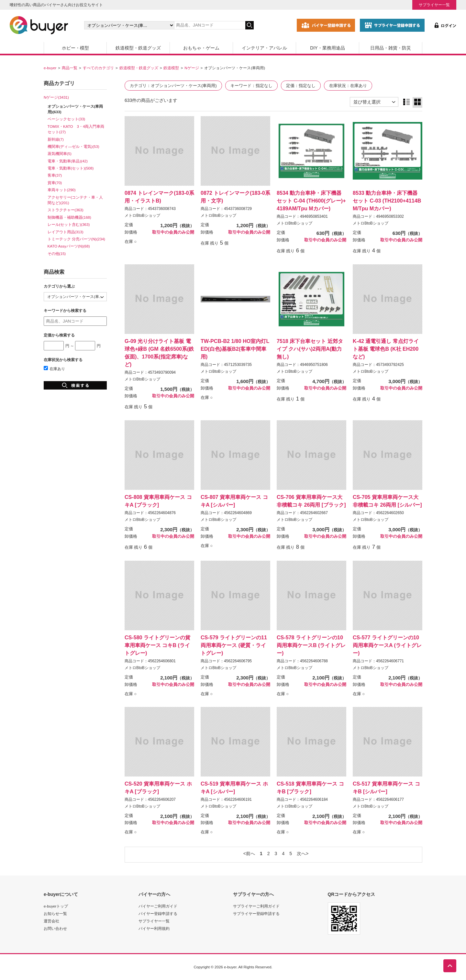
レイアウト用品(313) (66, 232)
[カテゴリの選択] (129, 25)
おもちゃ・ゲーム (201, 48)
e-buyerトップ (56, 906)
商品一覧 (70, 68)
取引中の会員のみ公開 (173, 232)
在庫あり (54, 369)
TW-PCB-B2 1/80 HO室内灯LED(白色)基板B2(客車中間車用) (235, 349)
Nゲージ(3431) (56, 97)
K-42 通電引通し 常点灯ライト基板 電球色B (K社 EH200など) (386, 349)
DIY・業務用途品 (327, 48)
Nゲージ (192, 68)
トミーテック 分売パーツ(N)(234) (76, 239)
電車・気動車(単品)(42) (68, 161)
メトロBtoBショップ (142, 215)
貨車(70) (55, 183)
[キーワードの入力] (210, 25)
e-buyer (50, 68)
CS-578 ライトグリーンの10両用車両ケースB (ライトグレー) (311, 645)
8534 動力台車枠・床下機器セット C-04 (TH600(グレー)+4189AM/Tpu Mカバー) (311, 201)
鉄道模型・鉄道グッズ (138, 48)
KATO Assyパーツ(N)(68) (69, 246)
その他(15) (57, 253)
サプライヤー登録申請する (256, 914)
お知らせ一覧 (55, 914)
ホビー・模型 (75, 48)
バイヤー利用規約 (154, 928)
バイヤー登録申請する (158, 914)
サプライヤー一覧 (434, 5)
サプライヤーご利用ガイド (256, 906)
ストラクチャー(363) (66, 210)
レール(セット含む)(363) (69, 224)
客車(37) (55, 175)
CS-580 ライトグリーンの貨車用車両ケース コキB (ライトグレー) (157, 645)
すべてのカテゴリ (98, 68)
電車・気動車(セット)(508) (71, 168)
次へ (301, 853)
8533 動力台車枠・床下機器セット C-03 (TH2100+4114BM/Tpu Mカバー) (387, 201)
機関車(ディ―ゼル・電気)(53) (73, 146)
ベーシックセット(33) (67, 119)
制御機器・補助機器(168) (69, 217)
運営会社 (51, 921)
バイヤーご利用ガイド (158, 906)
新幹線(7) (56, 139)
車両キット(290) (62, 190)
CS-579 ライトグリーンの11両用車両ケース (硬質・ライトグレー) (234, 645)
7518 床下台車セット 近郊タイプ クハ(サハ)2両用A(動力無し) (310, 349)
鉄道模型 (171, 68)
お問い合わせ (55, 928)
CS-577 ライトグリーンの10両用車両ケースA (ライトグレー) (387, 645)
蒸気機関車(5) (60, 154)
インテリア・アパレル (264, 48)
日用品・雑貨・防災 (391, 48)
